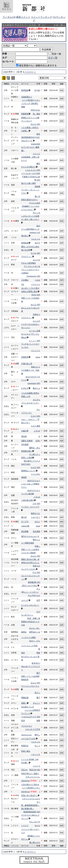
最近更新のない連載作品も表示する (36, 66)
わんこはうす (35, 822)
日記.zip (24, 770)
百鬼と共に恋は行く (29, 795)
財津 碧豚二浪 (34, 618)
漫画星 (24, 477)
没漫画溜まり (27, 97)
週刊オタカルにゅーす (30, 536)
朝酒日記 (25, 746)
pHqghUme (25, 781)
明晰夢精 (25, 114)
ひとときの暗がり (28, 167)
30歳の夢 (25, 431)
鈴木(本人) (36, 663)
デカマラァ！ (27, 318)
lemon (38, 357)
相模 (38, 721)
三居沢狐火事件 (28, 500)
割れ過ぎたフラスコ (32, 461)
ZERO (38, 441)
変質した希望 (27, 458)
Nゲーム (25, 839)
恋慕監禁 (25, 357)
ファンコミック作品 (29, 646)
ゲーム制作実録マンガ (30, 229)
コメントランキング (41, 17)
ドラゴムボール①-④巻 (31, 173)
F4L (23, 284)
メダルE (37, 431)
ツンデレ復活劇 (28, 494)
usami (38, 526)
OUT (38, 612)
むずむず (25, 388)
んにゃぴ (36, 260)
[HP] (38, 90)
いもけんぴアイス (29, 717)
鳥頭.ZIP (33, 770)
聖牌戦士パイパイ (28, 471)
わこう (37, 746)
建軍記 (24, 632)
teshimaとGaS (35, 232)
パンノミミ (36, 350)
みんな (33, 124)
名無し (37, 546)
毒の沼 (24, 517)
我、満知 (36, 114)
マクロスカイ (27, 726)
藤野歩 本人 (35, 448)
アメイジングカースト (30, 686)
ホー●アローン (27, 615)
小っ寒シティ (35, 454)
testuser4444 (36, 144)
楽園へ (24, 703)
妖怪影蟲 (25, 243)
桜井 (38, 134)
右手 (38, 600)
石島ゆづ (36, 314)
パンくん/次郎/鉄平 (32, 710)
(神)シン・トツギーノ (30, 592)
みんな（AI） (35, 628)
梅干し (37, 735)
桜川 (38, 226)
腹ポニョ (36, 388)
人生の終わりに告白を (30, 784)
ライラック (26, 713)
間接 (38, 653)
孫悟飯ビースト (34, 836)
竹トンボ (36, 213)
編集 (62, 90)
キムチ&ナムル (34, 595)
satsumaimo (32, 383)
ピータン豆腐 (35, 331)
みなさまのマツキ (33, 377)
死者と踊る (26, 751)
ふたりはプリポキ (28, 739)
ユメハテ (25, 600)
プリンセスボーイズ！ (30, 403)
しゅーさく (36, 517)
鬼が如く (25, 236)
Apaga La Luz (26, 735)
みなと (37, 522)
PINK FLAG (35, 110)
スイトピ (36, 154)
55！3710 (25, 522)
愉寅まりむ (36, 513)
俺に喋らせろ (35, 842)
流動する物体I (27, 441)
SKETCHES (26, 464)
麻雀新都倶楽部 (30, 812)
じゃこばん (36, 474)
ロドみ (33, 253)
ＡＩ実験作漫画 (28, 543)
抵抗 (23, 653)
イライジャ (36, 284)
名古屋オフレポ (28, 707)
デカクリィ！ (27, 256)
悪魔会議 (25, 698)
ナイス (24, 380)
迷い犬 (37, 196)
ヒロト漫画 (36, 426)
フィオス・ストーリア (30, 507)
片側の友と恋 (27, 364)
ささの (33, 416)
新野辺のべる (35, 632)
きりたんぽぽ (35, 203)
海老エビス (36, 367)
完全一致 (55, 54)
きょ (38, 589)
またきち (36, 400)
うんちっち (36, 239)
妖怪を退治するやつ (29, 200)
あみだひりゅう (34, 481)
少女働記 (25, 280)
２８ (34, 504)
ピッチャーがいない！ (30, 605)
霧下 (38, 673)
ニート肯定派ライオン (31, 100)
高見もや (36, 566)
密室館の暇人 (27, 451)
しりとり (25, 825)
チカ (34, 572)
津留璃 (37, 186)
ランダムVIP (9, 17)
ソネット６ (36, 754)
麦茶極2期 (32, 582)
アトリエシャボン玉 (32, 266)
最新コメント (23, 17)
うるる (37, 280)
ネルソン (36, 703)
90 (35, 90)
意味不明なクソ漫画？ (30, 774)
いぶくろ (36, 766)
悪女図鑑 (25, 531)
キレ (38, 409)
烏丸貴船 (36, 531)
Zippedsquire (31, 276)
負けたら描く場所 (28, 183)
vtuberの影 (25, 526)
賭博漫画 (25, 90)
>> (35, 72)
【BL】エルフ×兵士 (29, 585)
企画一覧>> (60, 25)
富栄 (23, 721)
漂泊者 (24, 436)
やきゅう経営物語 (28, 263)
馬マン (37, 693)
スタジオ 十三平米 (33, 729)
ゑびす (37, 243)
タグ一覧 (53, 58)
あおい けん (35, 641)
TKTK (34, 295)
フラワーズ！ (27, 413)
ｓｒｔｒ (32, 341)
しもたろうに (31, 170)
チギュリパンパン (33, 777)
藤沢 (38, 164)
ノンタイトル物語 (28, 637)
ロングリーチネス (28, 569)
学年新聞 (25, 444)
